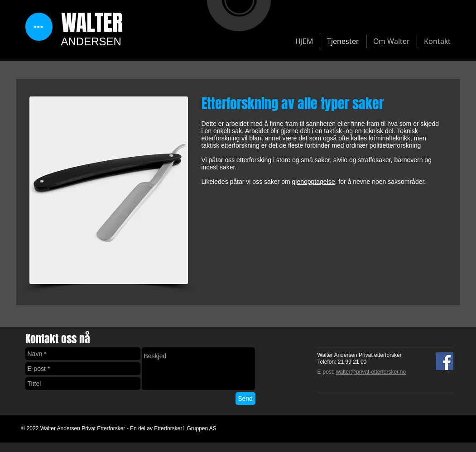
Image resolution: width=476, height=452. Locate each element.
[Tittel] (83, 384)
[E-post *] (83, 369)
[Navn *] (83, 354)
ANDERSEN (91, 41)
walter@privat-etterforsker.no (371, 372)
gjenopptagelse (313, 182)
